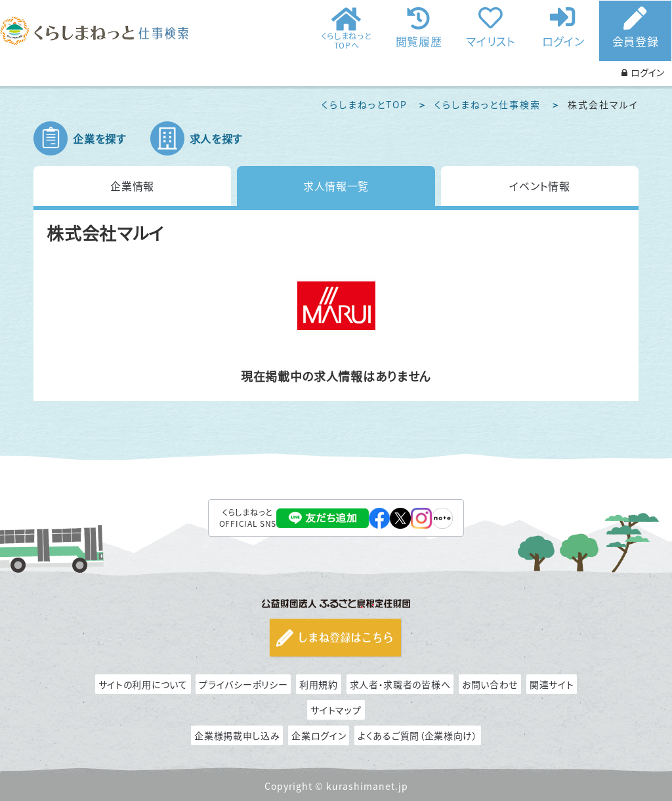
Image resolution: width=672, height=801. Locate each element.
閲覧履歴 (419, 40)
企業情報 (132, 186)
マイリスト (491, 40)
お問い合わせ (490, 684)
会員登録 (636, 41)
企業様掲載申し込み (237, 735)
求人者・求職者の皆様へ (400, 684)
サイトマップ (336, 710)
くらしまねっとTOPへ (347, 40)
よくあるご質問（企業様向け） (418, 735)
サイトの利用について (143, 684)
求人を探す (216, 138)
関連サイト (552, 684)
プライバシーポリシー (243, 684)
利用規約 (319, 684)
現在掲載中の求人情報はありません (336, 377)
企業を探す (99, 138)
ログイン (563, 40)
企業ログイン (319, 735)
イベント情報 (539, 186)
